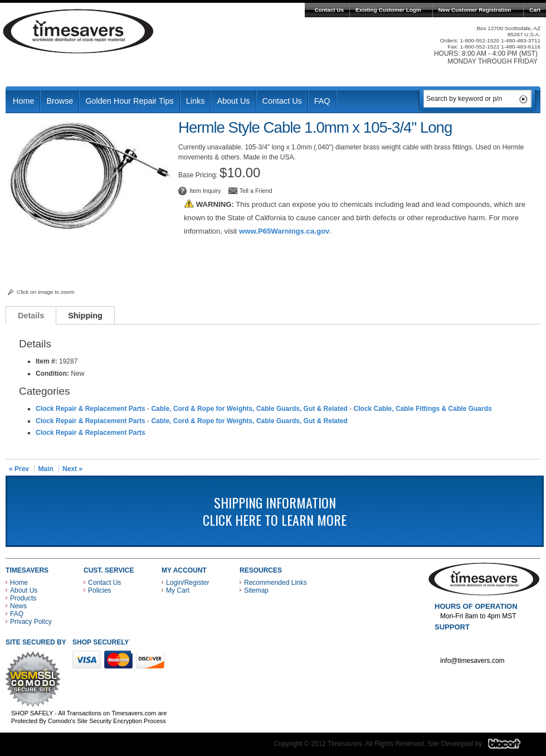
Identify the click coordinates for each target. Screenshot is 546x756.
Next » (72, 469)
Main (45, 469)
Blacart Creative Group (511, 747)
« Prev (19, 469)
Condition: (52, 374)
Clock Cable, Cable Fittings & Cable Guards (423, 409)
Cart (535, 10)
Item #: (47, 361)
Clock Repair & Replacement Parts (91, 409)
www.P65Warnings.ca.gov (284, 231)
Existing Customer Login (388, 10)
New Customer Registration (475, 10)
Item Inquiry (205, 191)
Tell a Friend (256, 191)
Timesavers (79, 31)
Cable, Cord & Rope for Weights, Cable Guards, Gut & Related (249, 409)
